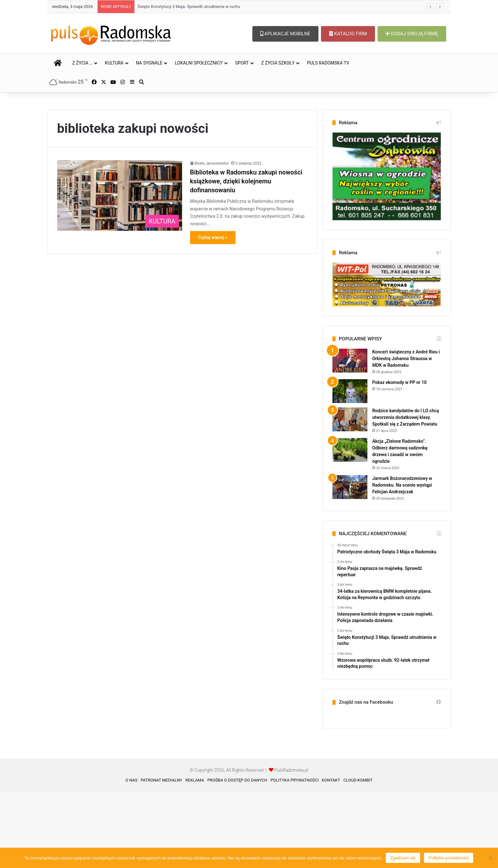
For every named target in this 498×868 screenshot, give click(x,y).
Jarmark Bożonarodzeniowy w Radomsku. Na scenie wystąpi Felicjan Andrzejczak (402, 561)
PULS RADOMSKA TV (328, 63)
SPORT (242, 63)
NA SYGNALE (149, 63)
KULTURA (114, 63)
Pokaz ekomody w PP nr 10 (399, 459)
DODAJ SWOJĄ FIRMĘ (412, 34)
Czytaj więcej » (213, 314)
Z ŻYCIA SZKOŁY (278, 63)
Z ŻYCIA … (82, 63)
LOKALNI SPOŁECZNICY (199, 63)
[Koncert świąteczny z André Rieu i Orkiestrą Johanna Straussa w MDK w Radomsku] (350, 437)
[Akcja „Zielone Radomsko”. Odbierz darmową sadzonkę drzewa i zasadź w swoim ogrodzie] (350, 526)
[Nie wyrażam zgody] (490, 858)
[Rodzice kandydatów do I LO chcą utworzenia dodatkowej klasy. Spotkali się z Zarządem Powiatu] (350, 496)
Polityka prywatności (449, 858)
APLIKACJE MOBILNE (285, 34)
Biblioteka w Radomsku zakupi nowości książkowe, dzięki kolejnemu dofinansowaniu (246, 257)
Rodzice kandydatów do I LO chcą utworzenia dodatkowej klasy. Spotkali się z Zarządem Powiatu (406, 494)
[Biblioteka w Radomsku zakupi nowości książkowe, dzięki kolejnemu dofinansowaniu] (120, 272)
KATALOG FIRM (348, 34)
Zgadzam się (403, 858)
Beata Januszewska (212, 240)
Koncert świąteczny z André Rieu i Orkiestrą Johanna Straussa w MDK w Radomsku (406, 435)
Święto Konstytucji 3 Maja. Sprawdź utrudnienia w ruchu (189, 7)
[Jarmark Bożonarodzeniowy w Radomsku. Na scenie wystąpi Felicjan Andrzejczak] (350, 563)
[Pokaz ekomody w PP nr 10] (350, 467)
